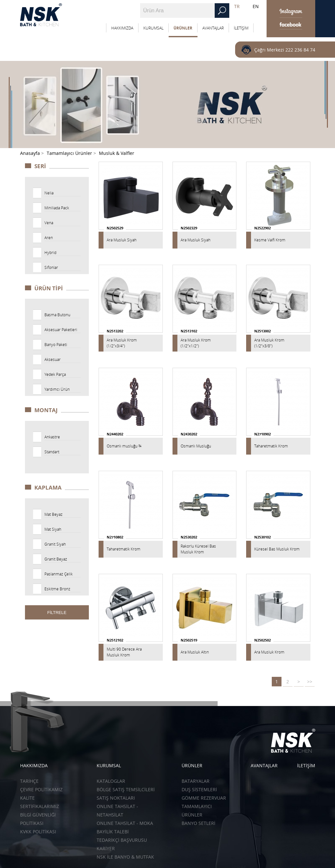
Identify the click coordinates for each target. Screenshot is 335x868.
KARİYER (106, 848)
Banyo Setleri (198, 823)
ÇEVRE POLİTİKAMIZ (41, 789)
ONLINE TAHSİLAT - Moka (125, 823)
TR (237, 6)
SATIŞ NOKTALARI (116, 798)
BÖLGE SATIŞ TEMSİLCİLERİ (126, 789)
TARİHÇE (29, 781)
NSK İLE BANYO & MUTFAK (125, 857)
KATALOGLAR (111, 781)
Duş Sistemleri (199, 789)
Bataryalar (196, 781)
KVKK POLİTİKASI (38, 832)
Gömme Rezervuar (204, 798)
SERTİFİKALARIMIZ (40, 806)
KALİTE (27, 798)
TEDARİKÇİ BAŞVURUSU (122, 840)
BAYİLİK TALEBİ (113, 832)
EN (256, 6)
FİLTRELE (57, 613)
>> (310, 682)
